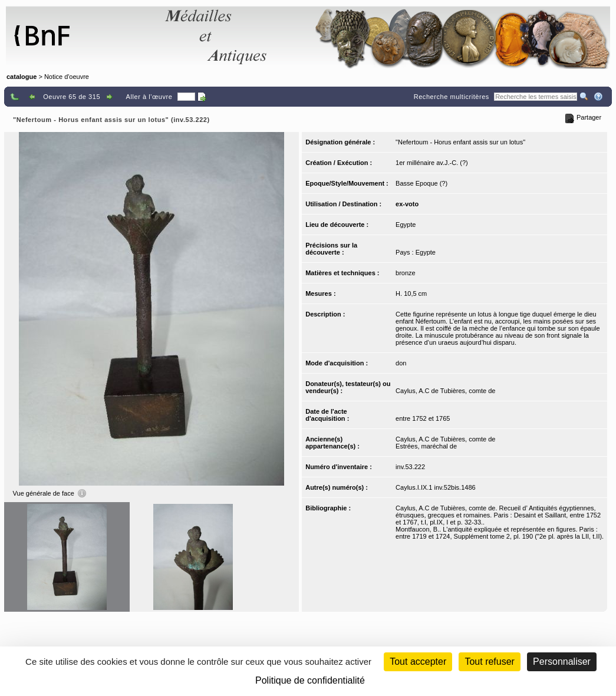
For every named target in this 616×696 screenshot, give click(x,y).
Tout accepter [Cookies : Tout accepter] (418, 662)
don (401, 363)
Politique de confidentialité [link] (310, 680)
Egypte (406, 225)
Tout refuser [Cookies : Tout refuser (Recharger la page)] (489, 662)
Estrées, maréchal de (426, 446)
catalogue (22, 77)
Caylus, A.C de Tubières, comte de (445, 391)
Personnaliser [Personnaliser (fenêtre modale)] (562, 662)
